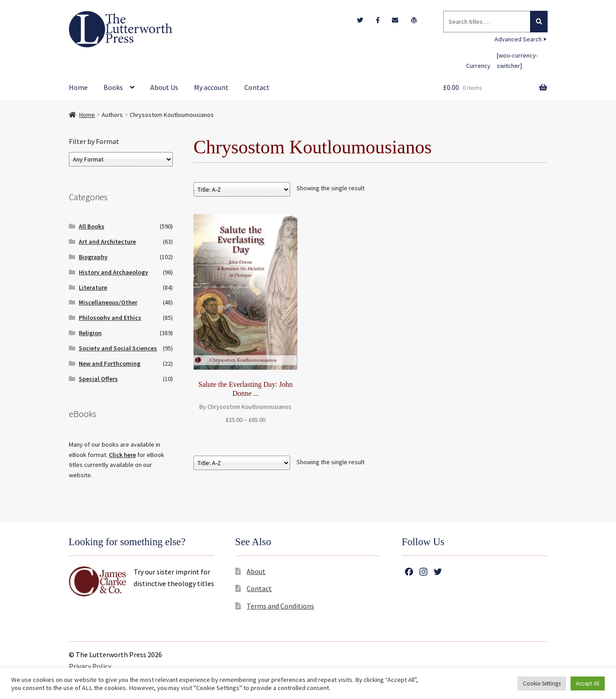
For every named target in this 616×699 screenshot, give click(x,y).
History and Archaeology (113, 272)
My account (211, 87)
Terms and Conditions (280, 606)
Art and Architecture (107, 242)
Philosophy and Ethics (110, 318)
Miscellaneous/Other (108, 302)
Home (78, 87)
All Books (92, 226)
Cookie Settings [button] (542, 683)
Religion (90, 333)
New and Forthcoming (110, 363)
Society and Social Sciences (118, 348)
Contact (257, 87)
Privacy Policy (90, 666)
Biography (93, 257)
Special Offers (98, 379)
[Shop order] (242, 189)
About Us (164, 87)
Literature (93, 287)
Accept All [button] (588, 683)
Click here (122, 455)
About (256, 571)
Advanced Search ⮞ (521, 39)
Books (113, 87)
